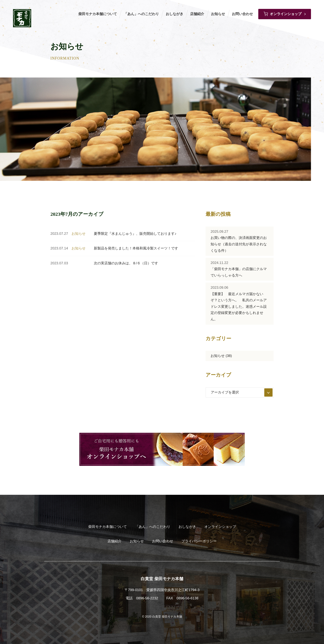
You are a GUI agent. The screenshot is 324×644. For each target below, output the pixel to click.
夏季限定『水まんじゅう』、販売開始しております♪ (135, 234)
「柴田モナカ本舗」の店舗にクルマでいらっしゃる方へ (239, 269)
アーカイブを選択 (242, 392)
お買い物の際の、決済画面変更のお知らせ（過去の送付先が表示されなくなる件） (239, 241)
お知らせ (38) (221, 356)
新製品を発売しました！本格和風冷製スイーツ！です (136, 248)
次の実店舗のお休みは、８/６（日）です (126, 263)
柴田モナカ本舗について (98, 14)
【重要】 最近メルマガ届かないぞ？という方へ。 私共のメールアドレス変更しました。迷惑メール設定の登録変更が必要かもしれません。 (239, 303)
